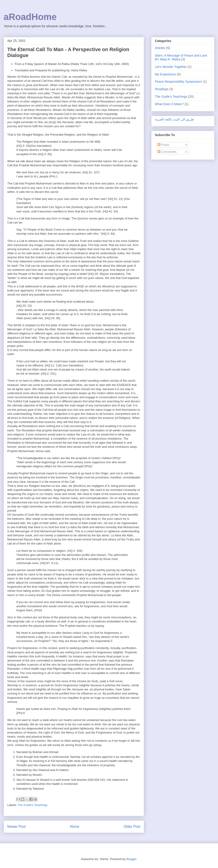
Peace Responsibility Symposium (178, 82)
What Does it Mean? (169, 104)
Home (75, 827)
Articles (160, 48)
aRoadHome (30, 17)
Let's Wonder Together (171, 67)
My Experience (165, 74)
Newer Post (16, 827)
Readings (162, 89)
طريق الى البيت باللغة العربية (174, 119)
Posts (163, 145)
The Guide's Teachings (32, 805)
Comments (167, 152)
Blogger (131, 859)
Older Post (132, 827)
